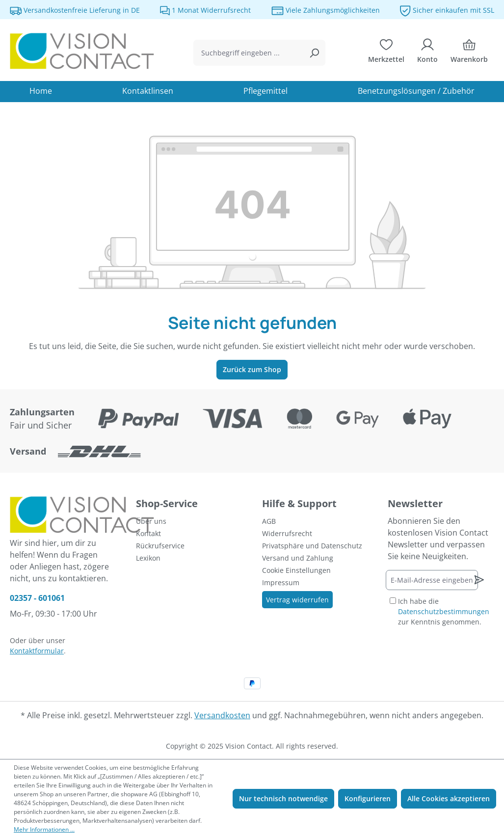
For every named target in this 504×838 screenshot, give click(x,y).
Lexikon (148, 558)
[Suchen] (314, 53)
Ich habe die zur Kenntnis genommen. (444, 611)
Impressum (281, 582)
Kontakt (148, 533)
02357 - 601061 (37, 598)
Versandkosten (222, 715)
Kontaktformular (37, 651)
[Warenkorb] (469, 53)
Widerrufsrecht (287, 533)
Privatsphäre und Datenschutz (312, 546)
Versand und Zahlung (298, 558)
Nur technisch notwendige (283, 798)
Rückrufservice (160, 546)
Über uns (151, 521)
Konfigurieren (368, 798)
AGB (269, 521)
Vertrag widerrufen (297, 600)
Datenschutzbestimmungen (444, 611)
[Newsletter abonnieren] (479, 580)
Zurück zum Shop (252, 369)
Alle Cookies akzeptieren (449, 798)
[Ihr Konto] (427, 53)
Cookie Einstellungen (296, 570)
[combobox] (249, 53)
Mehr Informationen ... (44, 829)
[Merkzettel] (386, 53)
